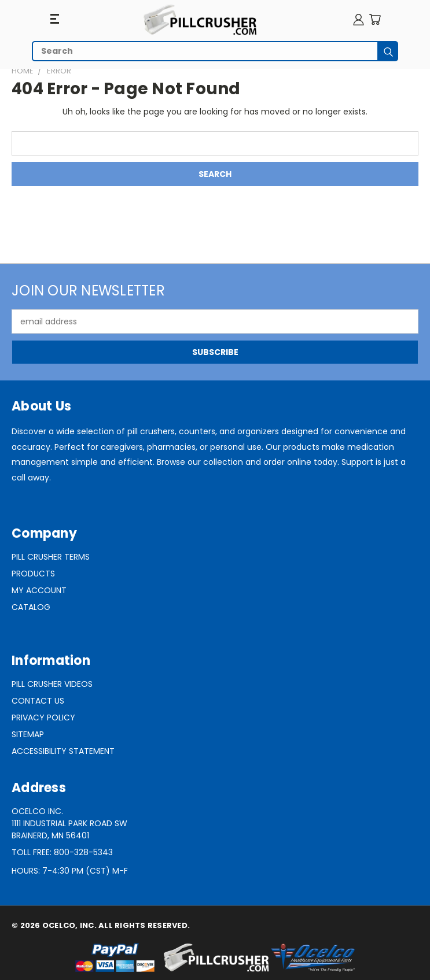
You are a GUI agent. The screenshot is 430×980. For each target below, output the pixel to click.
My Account (39, 590)
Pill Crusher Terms (51, 557)
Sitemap (28, 734)
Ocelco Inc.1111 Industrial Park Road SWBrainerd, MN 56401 (69, 823)
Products (33, 574)
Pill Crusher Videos (52, 684)
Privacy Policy (43, 718)
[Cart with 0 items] (375, 19)
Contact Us (38, 701)
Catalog (31, 607)
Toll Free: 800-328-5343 (62, 852)
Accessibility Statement (63, 751)
